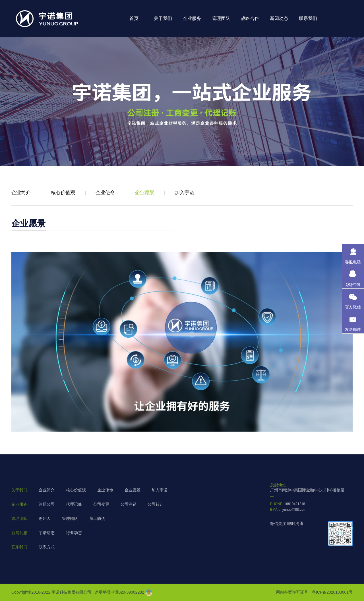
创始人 (45, 518)
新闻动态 (279, 18)
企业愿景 (145, 193)
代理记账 (74, 504)
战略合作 (250, 18)
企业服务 (192, 18)
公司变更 (101, 504)
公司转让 (156, 504)
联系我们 (308, 18)
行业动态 (74, 533)
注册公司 (47, 504)
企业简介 (21, 193)
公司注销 (129, 504)
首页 (134, 18)
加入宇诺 (185, 193)
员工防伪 (97, 518)
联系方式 (47, 547)
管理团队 (221, 18)
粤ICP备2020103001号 (332, 592)
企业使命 (105, 193)
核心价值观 (63, 193)
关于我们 (163, 18)
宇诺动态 (47, 533)
